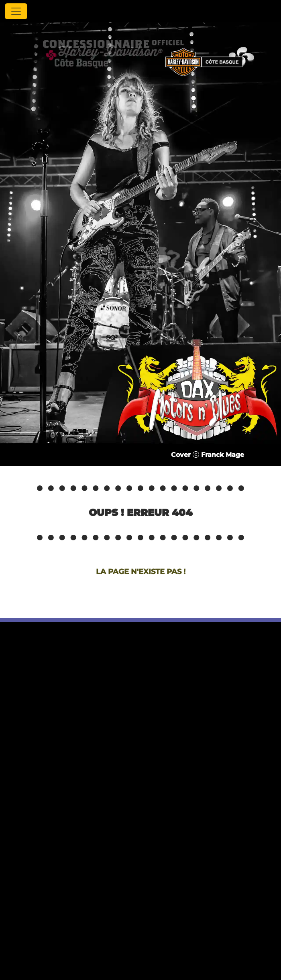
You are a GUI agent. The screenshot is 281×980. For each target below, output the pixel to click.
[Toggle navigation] (16, 11)
